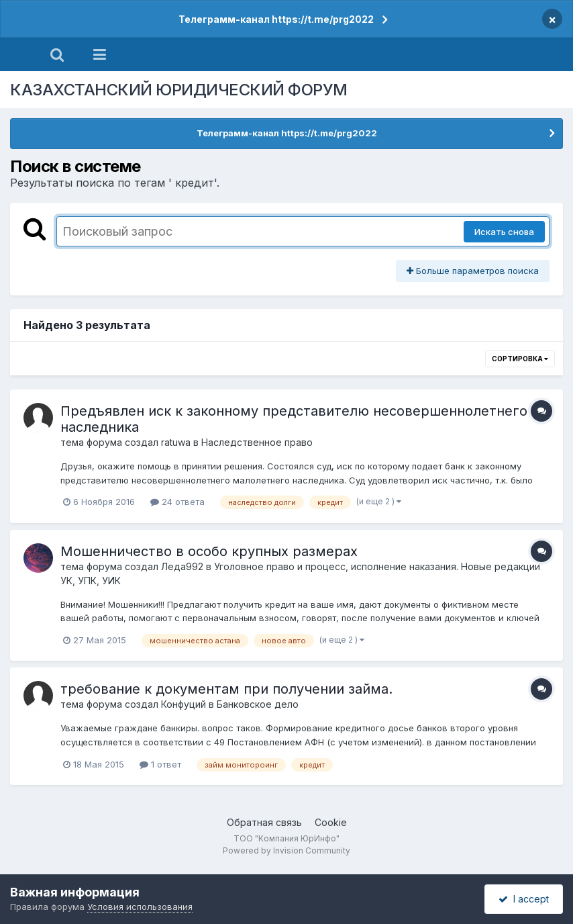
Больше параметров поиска (473, 271)
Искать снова (504, 232)
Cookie (331, 822)
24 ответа (177, 502)
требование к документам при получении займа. (226, 689)
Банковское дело (258, 704)
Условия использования (140, 907)
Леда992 (182, 566)
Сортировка (520, 359)
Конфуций (184, 704)
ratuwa (176, 442)
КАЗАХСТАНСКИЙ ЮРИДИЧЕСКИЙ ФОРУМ (179, 90)
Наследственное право (257, 442)
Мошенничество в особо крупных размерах (209, 551)
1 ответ (160, 764)
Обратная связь (264, 822)
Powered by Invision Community (286, 850)
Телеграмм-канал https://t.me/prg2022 (276, 19)
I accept (524, 899)
